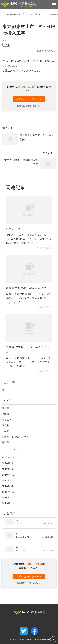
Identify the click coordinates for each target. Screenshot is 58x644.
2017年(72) (8, 480)
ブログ (30, 14)
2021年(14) (8, 457)
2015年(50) (8, 492)
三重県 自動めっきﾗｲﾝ (15, 437)
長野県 (5, 442)
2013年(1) (8, 503)
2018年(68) (8, 475)
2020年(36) (8, 463)
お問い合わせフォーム (29, 99)
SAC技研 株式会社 (13, 14)
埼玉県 (5, 408)
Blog (41, 14)
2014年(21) (8, 497)
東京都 (5, 425)
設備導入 (7, 414)
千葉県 (5, 431)
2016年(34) (8, 486)
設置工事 (7, 420)
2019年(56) (8, 469)
